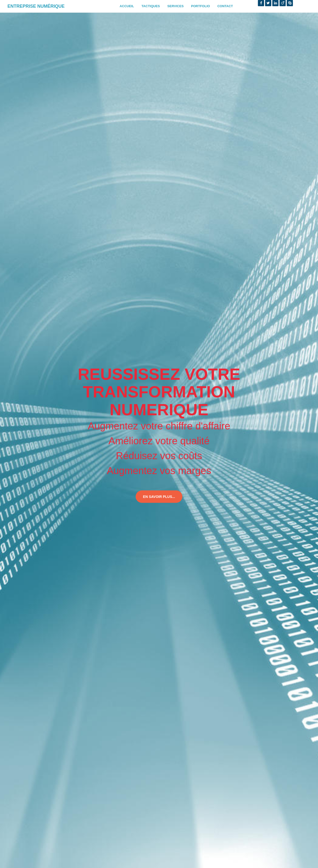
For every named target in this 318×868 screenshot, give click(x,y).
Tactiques (151, 6)
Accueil (127, 6)
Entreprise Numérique (36, 6)
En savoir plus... (159, 497)
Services (176, 6)
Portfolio (200, 6)
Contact (225, 6)
